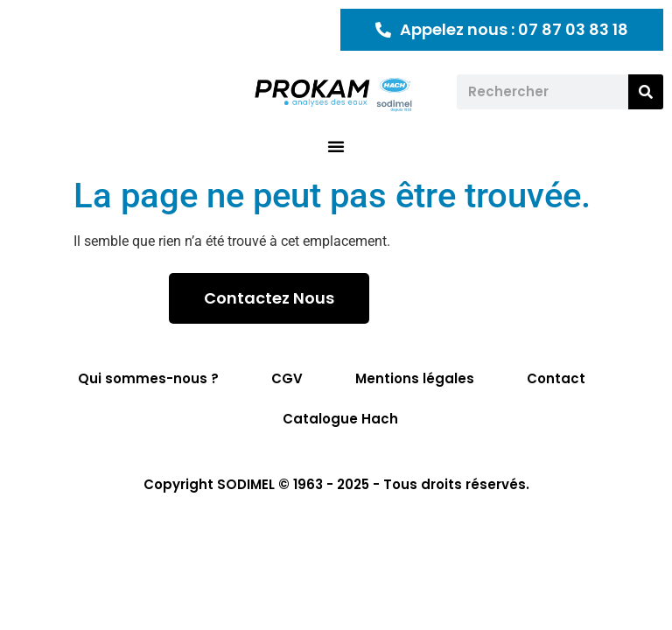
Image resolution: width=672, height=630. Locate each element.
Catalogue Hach (340, 419)
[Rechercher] (646, 92)
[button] (336, 146)
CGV (287, 378)
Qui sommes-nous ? (148, 378)
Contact (556, 378)
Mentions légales (415, 378)
